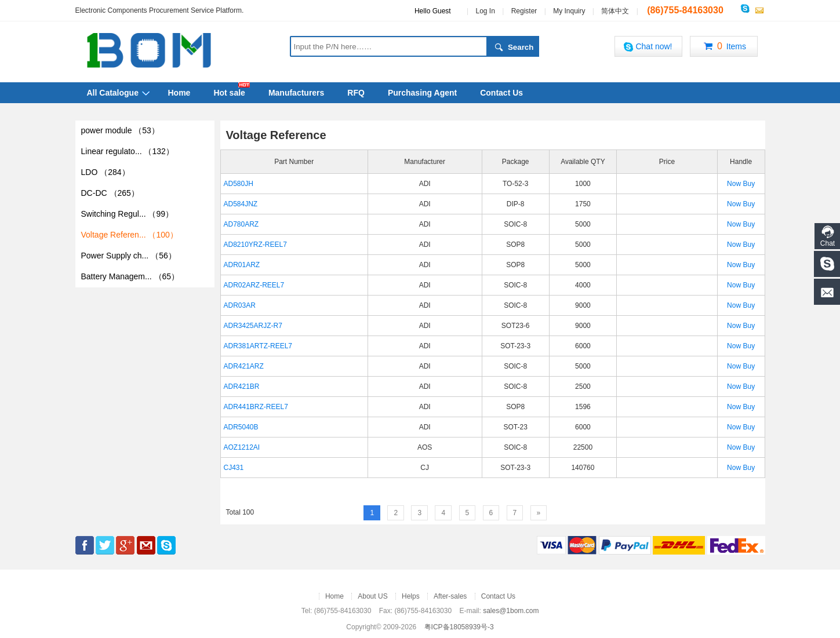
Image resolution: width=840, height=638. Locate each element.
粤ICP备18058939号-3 (459, 627)
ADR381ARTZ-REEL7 (258, 346)
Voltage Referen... (130, 235)
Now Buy (741, 184)
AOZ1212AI (242, 447)
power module (120, 130)
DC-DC (110, 193)
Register (524, 11)
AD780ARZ (241, 224)
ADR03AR (240, 305)
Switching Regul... (128, 214)
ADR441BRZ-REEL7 (256, 407)
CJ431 (234, 468)
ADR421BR (242, 387)
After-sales (450, 596)
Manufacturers (296, 93)
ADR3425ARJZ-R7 (253, 326)
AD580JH (239, 184)
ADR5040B (241, 427)
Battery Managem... (130, 276)
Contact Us (501, 93)
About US (372, 596)
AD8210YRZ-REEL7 (255, 245)
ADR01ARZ (242, 265)
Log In (485, 11)
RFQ (356, 93)
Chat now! (648, 47)
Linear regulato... (128, 151)
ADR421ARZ (244, 366)
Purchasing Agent (422, 93)
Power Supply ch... (129, 256)
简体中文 (615, 11)
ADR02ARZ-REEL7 (254, 285)
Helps (411, 596)
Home (179, 93)
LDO (106, 172)
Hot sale (229, 93)
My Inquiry (569, 11)
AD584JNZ (241, 204)
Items (723, 47)
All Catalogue (113, 93)
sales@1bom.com (511, 611)
